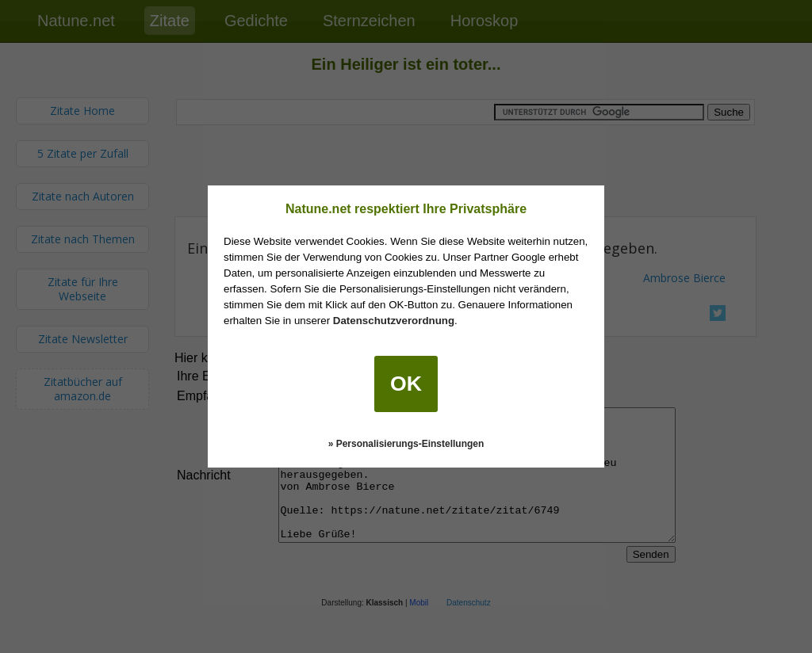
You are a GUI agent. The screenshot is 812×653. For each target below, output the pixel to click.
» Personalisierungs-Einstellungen (406, 444)
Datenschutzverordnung (394, 321)
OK (406, 384)
